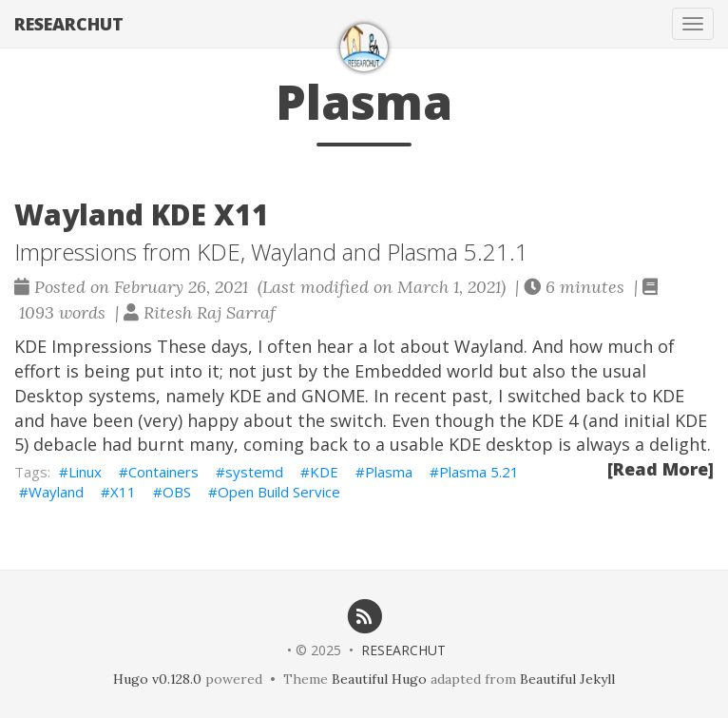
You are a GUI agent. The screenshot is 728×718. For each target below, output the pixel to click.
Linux (85, 472)
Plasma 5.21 (479, 472)
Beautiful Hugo (379, 679)
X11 (123, 492)
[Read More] (661, 469)
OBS (177, 492)
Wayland (56, 492)
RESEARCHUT (69, 24)
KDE (324, 472)
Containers (163, 472)
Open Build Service (279, 492)
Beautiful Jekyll (567, 679)
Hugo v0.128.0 (157, 679)
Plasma (389, 472)
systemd (254, 472)
